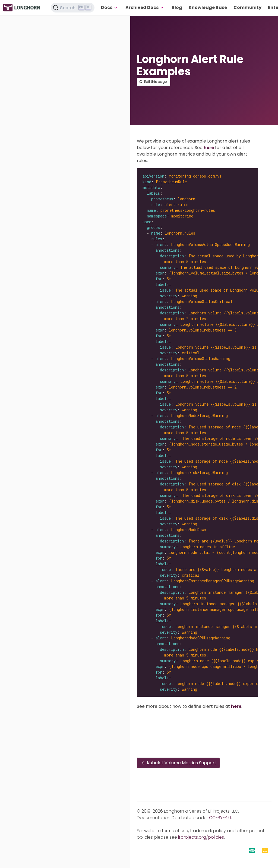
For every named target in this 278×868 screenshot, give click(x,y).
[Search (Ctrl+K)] (73, 8)
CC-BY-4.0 (220, 818)
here (209, 148)
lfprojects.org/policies (201, 837)
